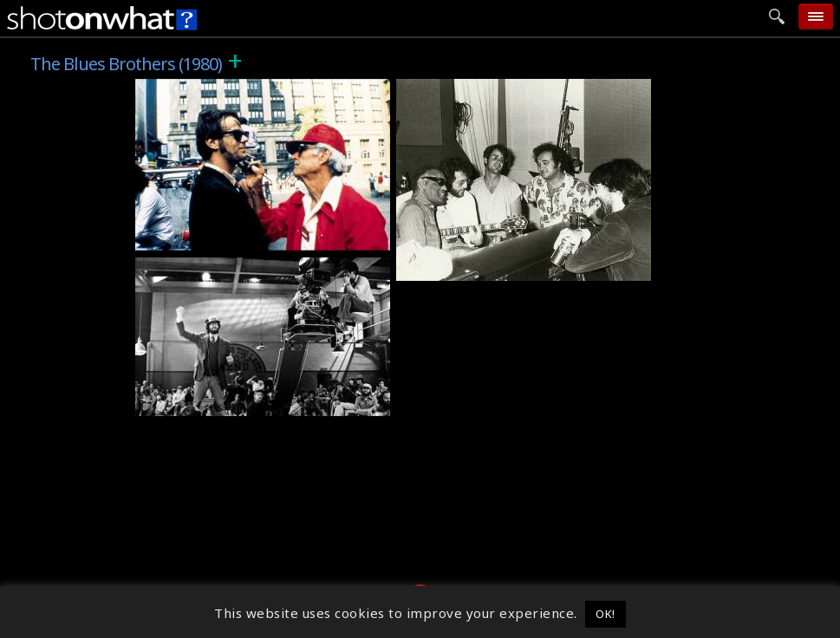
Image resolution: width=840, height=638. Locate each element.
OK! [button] (606, 614)
